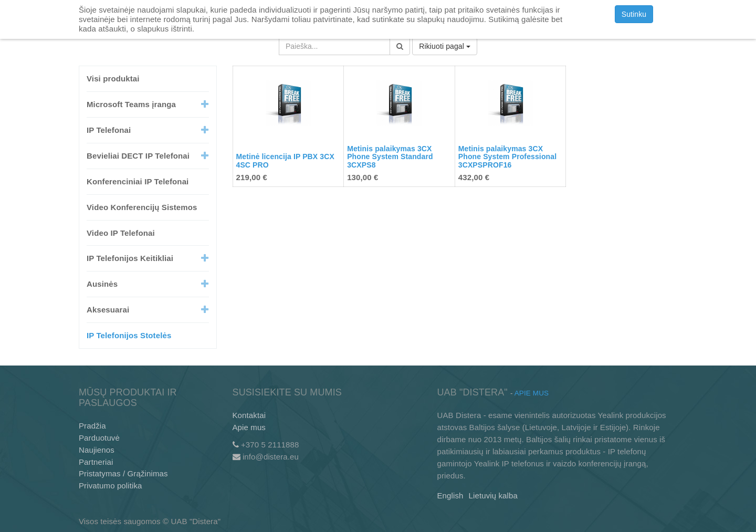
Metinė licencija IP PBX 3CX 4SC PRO (285, 160)
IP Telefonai (109, 130)
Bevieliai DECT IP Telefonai (138, 156)
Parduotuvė (99, 438)
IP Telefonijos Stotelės (129, 335)
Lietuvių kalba (493, 496)
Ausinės (102, 284)
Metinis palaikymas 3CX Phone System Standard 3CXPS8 (390, 157)
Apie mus (249, 427)
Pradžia (92, 426)
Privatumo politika (111, 486)
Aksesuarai (108, 310)
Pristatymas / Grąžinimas (123, 473)
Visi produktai (113, 79)
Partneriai (96, 462)
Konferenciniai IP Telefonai (138, 181)
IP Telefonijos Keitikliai (130, 258)
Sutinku (634, 14)
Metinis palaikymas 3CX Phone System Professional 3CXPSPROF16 (507, 157)
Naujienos (97, 450)
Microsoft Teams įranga (131, 104)
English (450, 496)
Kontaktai (249, 415)
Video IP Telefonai (121, 233)
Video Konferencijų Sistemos (142, 207)
